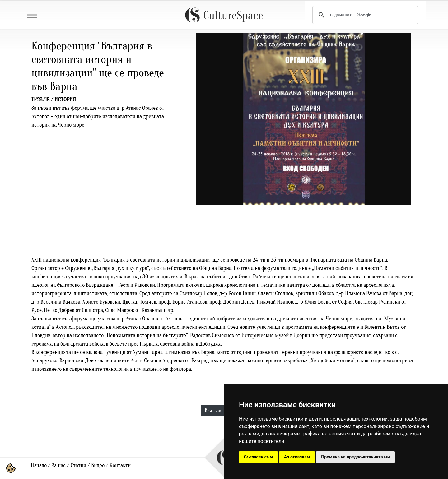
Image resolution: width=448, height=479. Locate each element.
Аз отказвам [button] (297, 457)
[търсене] (364, 15)
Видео (98, 465)
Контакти (120, 465)
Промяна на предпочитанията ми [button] (355, 457)
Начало (39, 465)
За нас (59, 465)
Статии (78, 465)
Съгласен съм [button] (258, 457)
